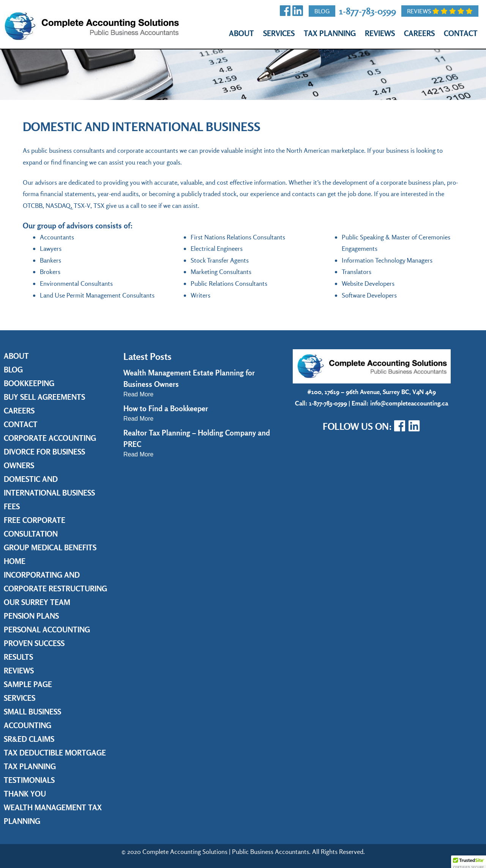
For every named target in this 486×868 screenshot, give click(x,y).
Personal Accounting (47, 630)
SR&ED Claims (29, 739)
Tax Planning (330, 33)
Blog (322, 11)
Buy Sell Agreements (44, 397)
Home (15, 561)
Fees (12, 506)
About (241, 33)
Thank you (25, 794)
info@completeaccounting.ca (409, 403)
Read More (138, 394)
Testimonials (29, 780)
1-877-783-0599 (368, 11)
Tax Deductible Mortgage (55, 753)
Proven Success (34, 643)
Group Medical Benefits (50, 547)
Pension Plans (31, 616)
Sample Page (28, 684)
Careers (419, 33)
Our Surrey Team (37, 602)
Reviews (440, 11)
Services (279, 33)
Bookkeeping (29, 383)
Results (18, 657)
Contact (461, 33)
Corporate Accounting (50, 438)
